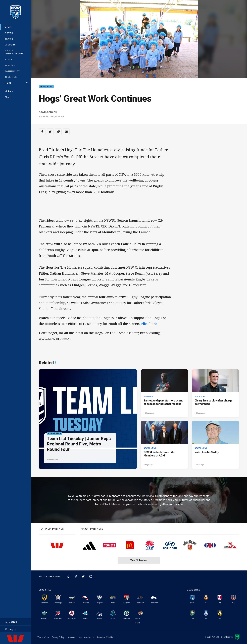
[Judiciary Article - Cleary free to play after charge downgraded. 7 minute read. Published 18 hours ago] (215, 393)
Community (12, 71)
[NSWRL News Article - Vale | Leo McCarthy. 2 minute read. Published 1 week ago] (215, 445)
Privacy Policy (58, 637)
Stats (9, 59)
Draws (9, 39)
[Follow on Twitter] (83, 576)
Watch (9, 33)
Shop (7, 97)
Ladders (10, 45)
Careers (72, 637)
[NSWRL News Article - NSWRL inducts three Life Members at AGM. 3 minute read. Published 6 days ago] (164, 445)
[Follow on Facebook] (76, 576)
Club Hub (11, 77)
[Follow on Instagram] (91, 576)
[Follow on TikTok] (69, 576)
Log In (10, 629)
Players (10, 65)
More (16, 83)
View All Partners (139, 560)
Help (80, 637)
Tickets (9, 91)
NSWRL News (46, 87)
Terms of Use (43, 637)
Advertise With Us (105, 637)
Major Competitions (14, 52)
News (8, 27)
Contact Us (89, 637)
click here (149, 324)
